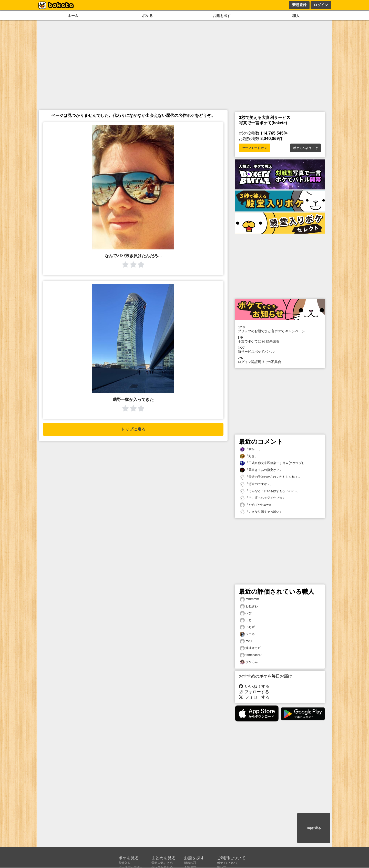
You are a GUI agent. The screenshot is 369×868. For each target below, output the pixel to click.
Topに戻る (314, 828)
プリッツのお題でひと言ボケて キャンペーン (280, 329)
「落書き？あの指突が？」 (261, 470)
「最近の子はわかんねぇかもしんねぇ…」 (271, 477)
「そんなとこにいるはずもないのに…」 (270, 491)
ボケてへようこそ (305, 148)
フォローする (254, 692)
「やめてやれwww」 (257, 505)
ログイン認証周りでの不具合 (280, 360)
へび (246, 613)
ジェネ (247, 634)
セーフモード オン (255, 148)
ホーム (73, 16)
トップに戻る (133, 429)
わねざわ (249, 606)
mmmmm (249, 599)
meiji (246, 641)
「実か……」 (251, 449)
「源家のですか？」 (257, 484)
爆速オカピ (250, 648)
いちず (247, 627)
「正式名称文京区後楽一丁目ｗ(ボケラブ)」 (273, 463)
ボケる (147, 16)
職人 (296, 16)
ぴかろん (249, 662)
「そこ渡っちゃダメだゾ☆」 (263, 498)
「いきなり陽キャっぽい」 (261, 512)
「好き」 (249, 456)
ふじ (246, 620)
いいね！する (254, 686)
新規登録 (299, 5)
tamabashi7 (251, 655)
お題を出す (222, 16)
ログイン (321, 5)
